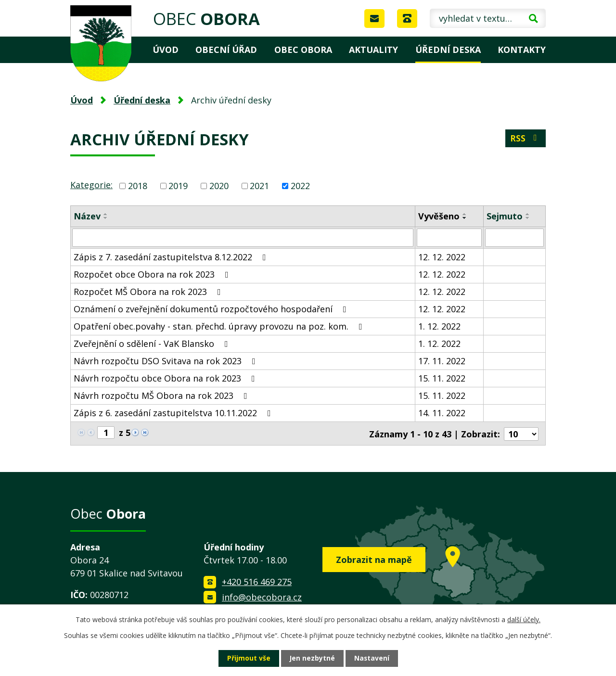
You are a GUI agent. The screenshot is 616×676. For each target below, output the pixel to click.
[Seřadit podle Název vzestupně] (106, 214)
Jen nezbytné (312, 658)
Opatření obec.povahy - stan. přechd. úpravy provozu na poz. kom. (220, 326)
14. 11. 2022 (442, 413)
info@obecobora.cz (262, 596)
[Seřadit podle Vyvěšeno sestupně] (465, 218)
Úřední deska (448, 50)
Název (87, 216)
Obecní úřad (226, 50)
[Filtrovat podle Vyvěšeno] (449, 238)
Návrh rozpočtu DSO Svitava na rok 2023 (167, 361)
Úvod (166, 50)
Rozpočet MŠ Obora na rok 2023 (149, 292)
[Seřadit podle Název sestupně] (106, 218)
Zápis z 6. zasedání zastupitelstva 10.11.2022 (174, 413)
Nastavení (372, 658)
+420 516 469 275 (257, 581)
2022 (300, 186)
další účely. (524, 619)
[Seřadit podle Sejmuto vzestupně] (528, 214)
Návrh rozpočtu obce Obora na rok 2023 (166, 378)
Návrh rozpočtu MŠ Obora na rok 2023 (162, 395)
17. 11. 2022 (442, 361)
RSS (526, 139)
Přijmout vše (248, 658)
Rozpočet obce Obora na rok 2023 (153, 274)
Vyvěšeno (439, 216)
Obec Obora (303, 50)
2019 (178, 186)
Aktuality (373, 50)
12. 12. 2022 (442, 257)
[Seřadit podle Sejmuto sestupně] (528, 218)
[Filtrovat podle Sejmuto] (514, 238)
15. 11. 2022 (442, 378)
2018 (138, 186)
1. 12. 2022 (439, 326)
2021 (259, 186)
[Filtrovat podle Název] (243, 238)
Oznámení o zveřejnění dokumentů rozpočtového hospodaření (212, 309)
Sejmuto (505, 216)
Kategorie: (91, 185)
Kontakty (522, 50)
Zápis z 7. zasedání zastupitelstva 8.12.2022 (172, 257)
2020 (219, 186)
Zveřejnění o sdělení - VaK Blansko (153, 344)
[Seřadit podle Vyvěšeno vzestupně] (465, 214)
